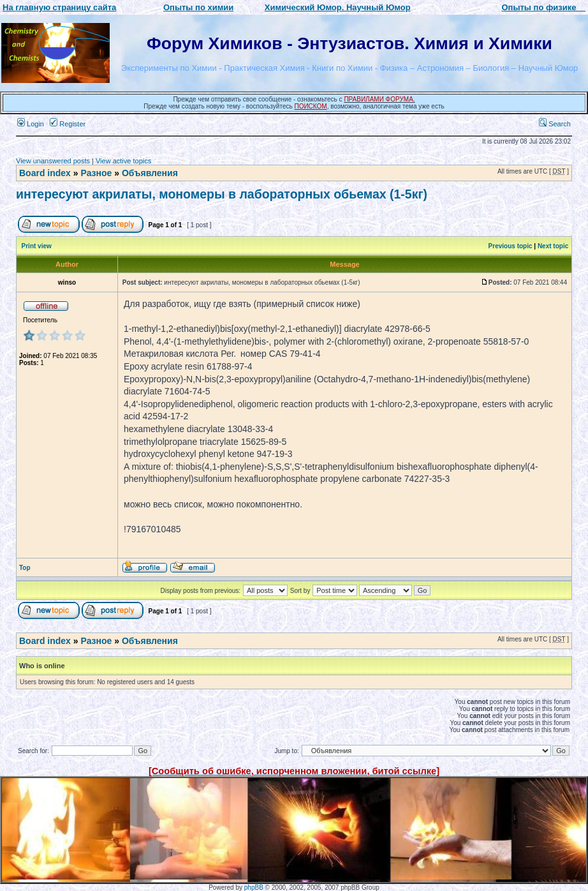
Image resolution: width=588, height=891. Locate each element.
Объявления (150, 173)
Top (25, 568)
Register (68, 124)
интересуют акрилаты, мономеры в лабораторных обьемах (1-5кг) (222, 194)
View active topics (123, 161)
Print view (37, 246)
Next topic (553, 246)
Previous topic (511, 246)
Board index (45, 173)
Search (555, 124)
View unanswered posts (53, 161)
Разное (96, 173)
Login (31, 124)
